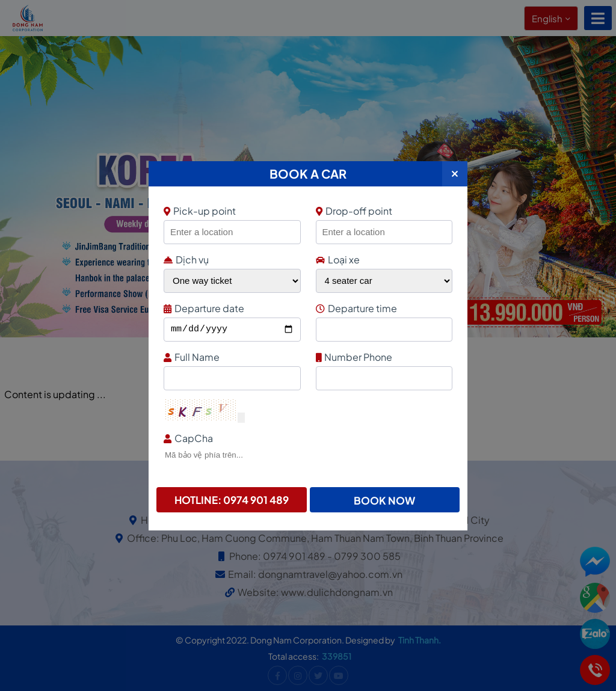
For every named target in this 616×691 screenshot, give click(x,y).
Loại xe (338, 260)
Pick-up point (231, 211)
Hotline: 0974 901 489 (232, 500)
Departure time (383, 308)
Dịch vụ (186, 260)
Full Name (231, 357)
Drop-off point (354, 211)
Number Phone (383, 357)
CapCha (306, 438)
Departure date (231, 308)
